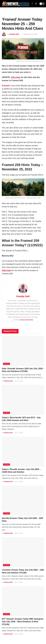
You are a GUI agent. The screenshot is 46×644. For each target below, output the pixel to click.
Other (7, 364)
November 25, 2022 (30, 34)
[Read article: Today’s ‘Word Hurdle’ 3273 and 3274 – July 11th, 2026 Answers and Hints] (23, 400)
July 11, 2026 (18, 381)
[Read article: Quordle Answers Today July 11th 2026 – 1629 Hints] (23, 501)
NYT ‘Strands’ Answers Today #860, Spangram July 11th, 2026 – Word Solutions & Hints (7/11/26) (23, 622)
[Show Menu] (32, 4)
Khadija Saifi (14, 34)
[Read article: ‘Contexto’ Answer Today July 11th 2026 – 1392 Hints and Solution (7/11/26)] (23, 552)
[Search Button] (36, 4)
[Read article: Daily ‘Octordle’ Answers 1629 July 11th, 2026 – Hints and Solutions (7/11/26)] (23, 351)
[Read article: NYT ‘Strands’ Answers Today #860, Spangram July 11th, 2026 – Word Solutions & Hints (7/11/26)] (23, 601)
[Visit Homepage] (16, 4)
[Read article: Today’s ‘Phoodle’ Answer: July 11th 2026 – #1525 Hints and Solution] (23, 452)
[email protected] (26, 320)
